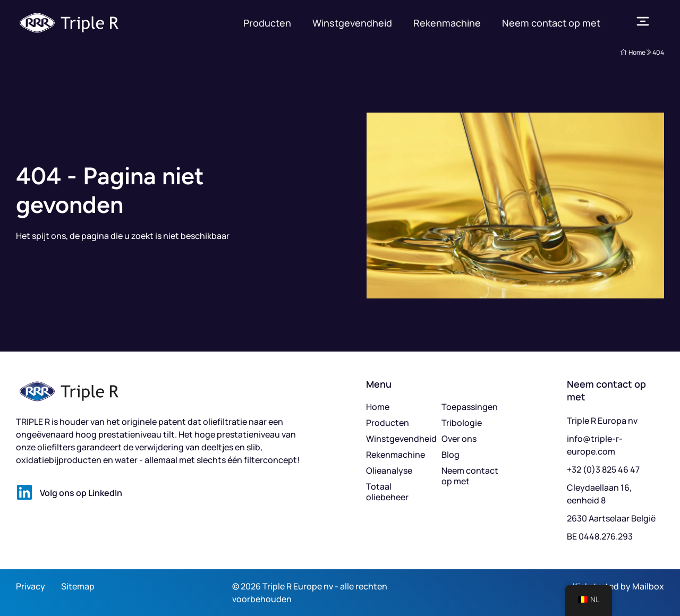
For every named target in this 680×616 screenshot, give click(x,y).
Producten (267, 23)
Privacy (31, 586)
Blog (450, 455)
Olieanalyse (389, 470)
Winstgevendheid (352, 23)
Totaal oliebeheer (387, 492)
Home (378, 407)
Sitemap (78, 586)
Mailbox (648, 586)
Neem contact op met (551, 23)
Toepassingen (470, 407)
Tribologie (462, 423)
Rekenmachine (447, 23)
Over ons (459, 439)
